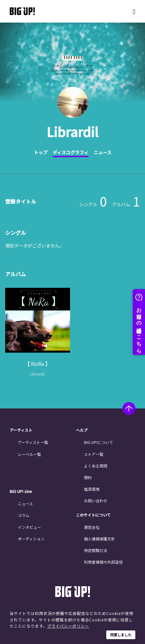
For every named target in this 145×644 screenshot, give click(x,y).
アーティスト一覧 (33, 442)
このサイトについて (93, 515)
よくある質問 (96, 466)
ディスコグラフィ (71, 152)
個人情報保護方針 (99, 539)
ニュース (103, 152)
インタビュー (29, 527)
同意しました (121, 635)
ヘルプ (82, 430)
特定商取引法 (96, 550)
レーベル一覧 (29, 454)
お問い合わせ (96, 501)
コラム (24, 515)
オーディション (31, 539)
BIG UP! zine (21, 491)
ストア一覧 (94, 454)
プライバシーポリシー (68, 626)
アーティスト (21, 430)
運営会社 (92, 527)
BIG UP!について (98, 442)
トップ (41, 152)
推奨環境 (92, 489)
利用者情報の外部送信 (103, 562)
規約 (88, 477)
